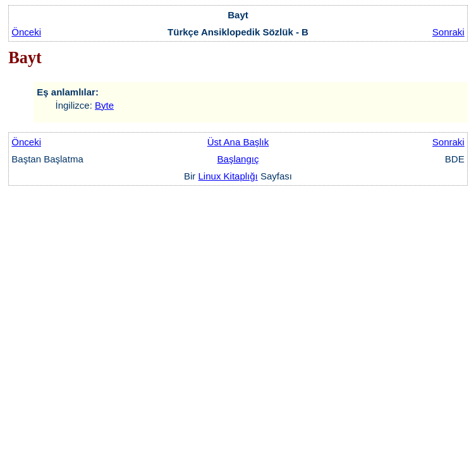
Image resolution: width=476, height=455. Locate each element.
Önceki (26, 32)
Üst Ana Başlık (238, 142)
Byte (104, 105)
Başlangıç (238, 159)
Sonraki (449, 32)
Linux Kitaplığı (228, 176)
